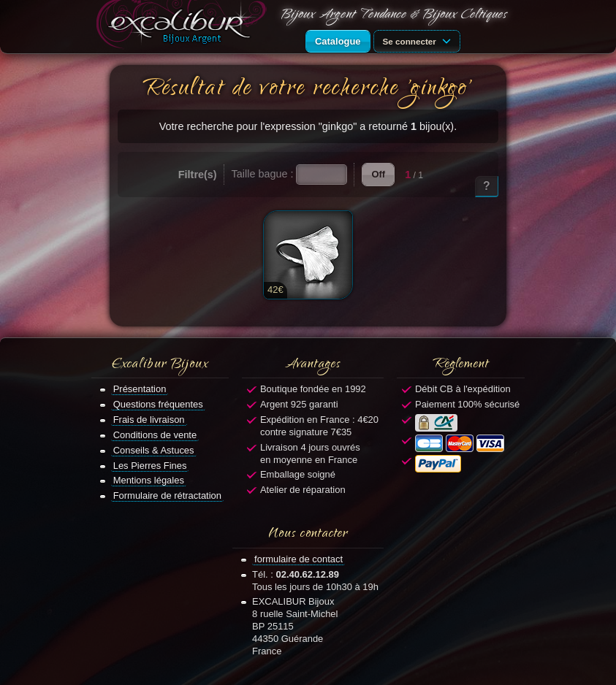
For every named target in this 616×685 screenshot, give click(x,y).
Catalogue (338, 41)
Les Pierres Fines (150, 466)
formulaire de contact (299, 559)
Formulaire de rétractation (167, 495)
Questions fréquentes (158, 404)
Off (378, 174)
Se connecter (419, 40)
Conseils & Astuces (154, 450)
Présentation (140, 389)
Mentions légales (149, 480)
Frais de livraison (149, 420)
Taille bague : (263, 174)
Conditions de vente (155, 435)
